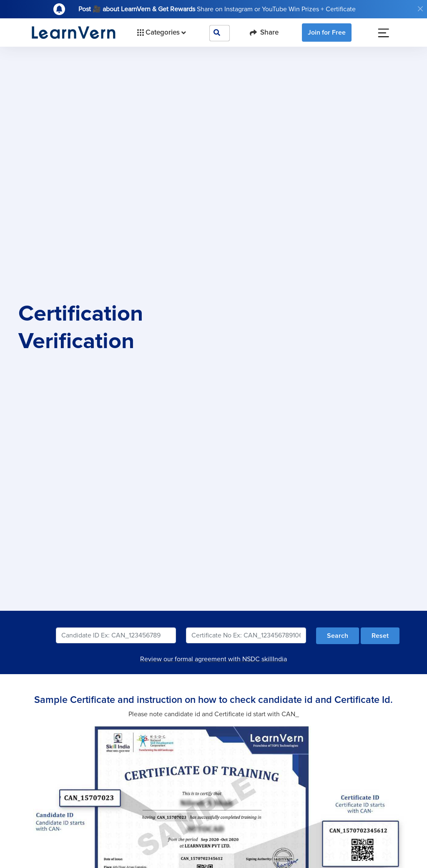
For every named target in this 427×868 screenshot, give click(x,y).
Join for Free (327, 33)
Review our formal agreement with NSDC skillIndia (213, 659)
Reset (380, 636)
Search (338, 636)
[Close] (420, 9)
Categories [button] (161, 33)
